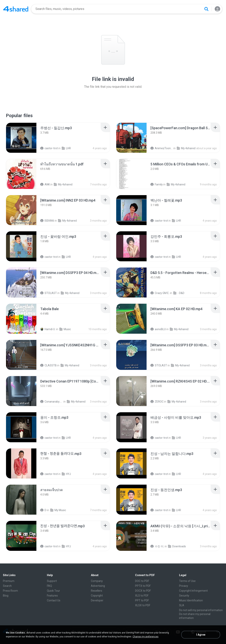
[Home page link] (16, 9)
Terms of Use (187, 581)
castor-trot (49, 148)
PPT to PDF (142, 600)
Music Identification (191, 600)
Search (7, 586)
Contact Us (54, 600)
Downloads (177, 546)
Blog (6, 596)
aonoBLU (158, 329)
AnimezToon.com (162, 148)
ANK (45, 184)
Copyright (97, 596)
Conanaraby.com (52, 402)
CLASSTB (48, 365)
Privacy (184, 586)
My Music (58, 510)
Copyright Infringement (193, 591)
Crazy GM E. (160, 293)
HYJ (66, 474)
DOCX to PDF (143, 591)
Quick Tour (53, 591)
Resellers (97, 591)
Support (52, 581)
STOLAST (49, 293)
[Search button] (206, 9)
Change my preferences (146, 637)
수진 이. (157, 546)
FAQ (49, 586)
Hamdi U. (48, 329)
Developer (97, 600)
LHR (66, 148)
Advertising (98, 586)
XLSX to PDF (143, 605)
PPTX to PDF (143, 586)
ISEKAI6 (47, 221)
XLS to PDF (142, 596)
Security (184, 596)
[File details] (21, 138)
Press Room (10, 591)
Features (52, 596)
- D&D (179, 293)
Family (157, 184)
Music (65, 329)
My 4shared (186, 148)
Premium (9, 581)
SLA (182, 605)
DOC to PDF (142, 581)
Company (97, 581)
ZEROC (157, 402)
